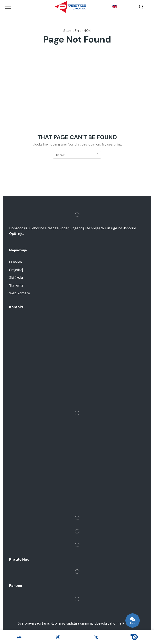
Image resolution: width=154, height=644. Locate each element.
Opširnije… (17, 234)
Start (67, 31)
